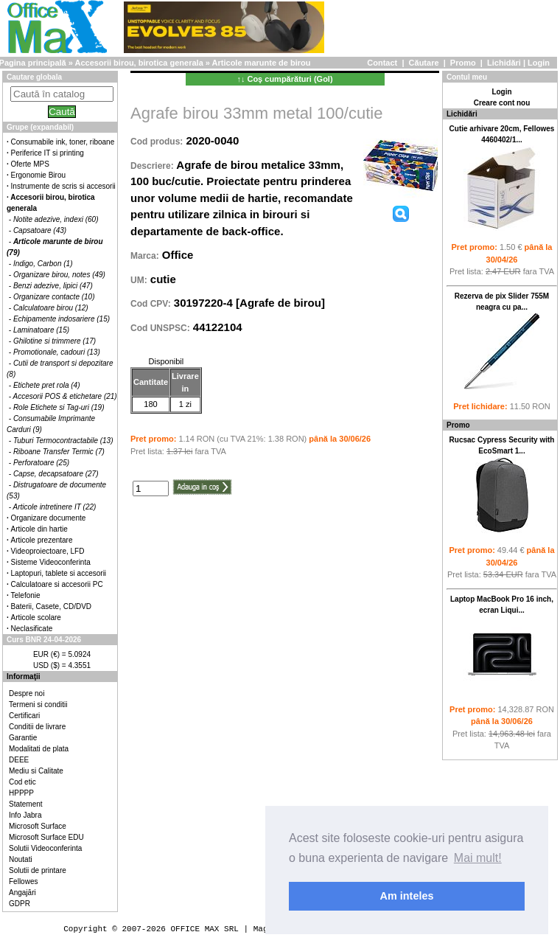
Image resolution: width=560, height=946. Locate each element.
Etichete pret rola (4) (47, 385)
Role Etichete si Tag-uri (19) (59, 407)
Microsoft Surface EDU (46, 837)
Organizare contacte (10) (54, 297)
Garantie (23, 738)
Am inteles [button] (407, 896)
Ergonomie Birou (38, 175)
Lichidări (504, 63)
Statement (26, 804)
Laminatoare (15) (41, 330)
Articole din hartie (39, 529)
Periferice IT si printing (48, 153)
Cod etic (22, 782)
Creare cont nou (502, 103)
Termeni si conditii (38, 705)
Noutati (21, 859)
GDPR (20, 904)
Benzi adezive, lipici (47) (53, 286)
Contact (382, 63)
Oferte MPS (30, 164)
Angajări (22, 893)
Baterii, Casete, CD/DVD (51, 606)
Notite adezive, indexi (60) (56, 219)
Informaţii (24, 677)
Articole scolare (36, 618)
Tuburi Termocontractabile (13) (63, 441)
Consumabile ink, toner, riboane (63, 142)
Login (539, 63)
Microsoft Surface (38, 826)
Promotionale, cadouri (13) (57, 352)
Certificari (24, 716)
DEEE (19, 760)
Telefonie (26, 595)
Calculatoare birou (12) (51, 308)
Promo (463, 63)
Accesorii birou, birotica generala (139, 63)
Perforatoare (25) (41, 463)
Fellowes (23, 881)
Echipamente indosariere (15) (62, 319)
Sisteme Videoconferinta (51, 562)
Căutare (424, 63)
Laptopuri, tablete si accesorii (59, 573)
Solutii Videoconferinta (45, 848)
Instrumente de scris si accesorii (63, 186)
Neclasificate (32, 629)
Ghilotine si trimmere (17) (55, 341)
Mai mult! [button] (478, 858)
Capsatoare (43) (40, 230)
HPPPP (21, 793)
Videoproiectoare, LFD (48, 551)
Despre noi (27, 693)
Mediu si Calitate (36, 771)
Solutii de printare (38, 870)
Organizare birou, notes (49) (59, 275)
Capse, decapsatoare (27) (56, 474)
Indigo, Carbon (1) (43, 264)
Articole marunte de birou (262, 63)
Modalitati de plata (39, 749)
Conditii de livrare (37, 727)
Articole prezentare (42, 540)
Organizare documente (49, 518)
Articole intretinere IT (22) (55, 507)
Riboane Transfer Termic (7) (59, 452)
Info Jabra (25, 815)
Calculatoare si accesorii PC (57, 584)
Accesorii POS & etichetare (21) (65, 396)
